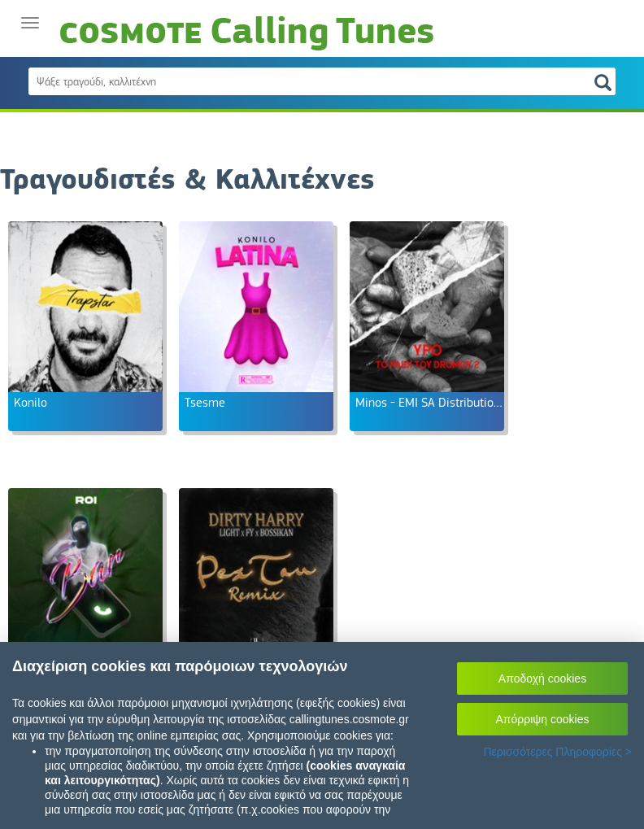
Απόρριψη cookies (543, 719)
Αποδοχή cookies (542, 678)
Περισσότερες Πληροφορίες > (557, 752)
